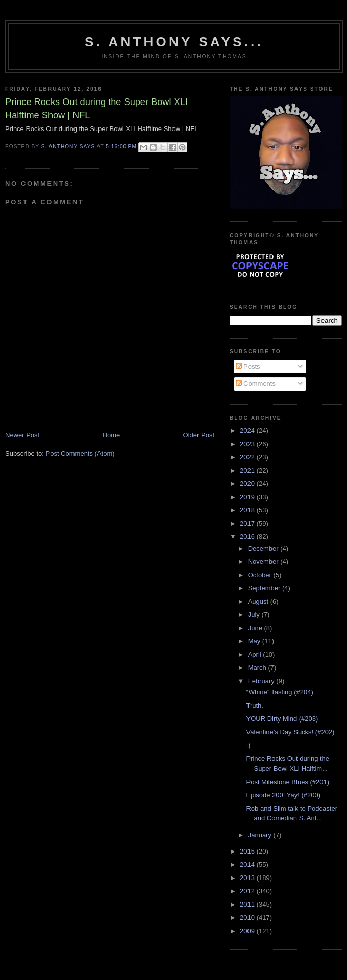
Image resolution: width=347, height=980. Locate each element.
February (262, 681)
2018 (248, 510)
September (265, 588)
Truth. (254, 705)
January (261, 835)
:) (248, 745)
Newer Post (22, 435)
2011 (248, 904)
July (255, 615)
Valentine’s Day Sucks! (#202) (290, 732)
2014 (248, 865)
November (264, 562)
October (261, 575)
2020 (248, 484)
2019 (248, 497)
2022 (248, 457)
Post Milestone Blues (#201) (288, 782)
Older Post (199, 435)
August (259, 601)
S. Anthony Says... (174, 42)
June (256, 628)
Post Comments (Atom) (80, 454)
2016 (248, 537)
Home (111, 435)
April (256, 654)
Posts (248, 366)
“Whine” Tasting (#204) (279, 692)
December (264, 548)
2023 (248, 444)
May (255, 641)
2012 (248, 891)
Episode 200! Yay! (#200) (283, 795)
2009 (248, 931)
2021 (248, 470)
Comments (256, 384)
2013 (248, 878)
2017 (248, 523)
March (258, 668)
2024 (248, 431)
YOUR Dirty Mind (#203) (282, 719)
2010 (248, 918)
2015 (248, 851)
